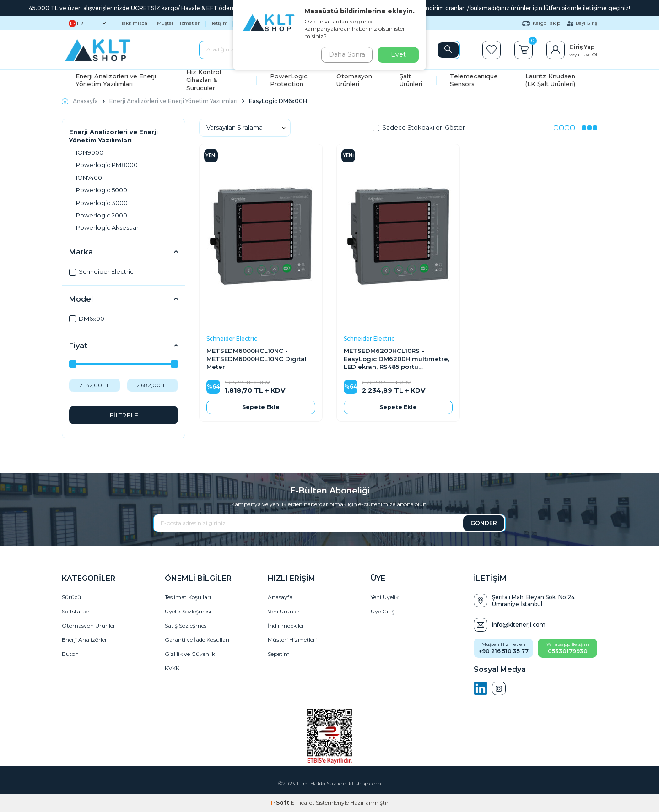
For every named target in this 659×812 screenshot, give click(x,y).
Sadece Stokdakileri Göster (419, 127)
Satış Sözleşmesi (186, 626)
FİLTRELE (124, 415)
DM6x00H (89, 319)
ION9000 (90, 152)
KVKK (172, 669)
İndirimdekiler (286, 626)
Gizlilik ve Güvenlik (190, 654)
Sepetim (279, 654)
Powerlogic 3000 (102, 203)
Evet (398, 54)
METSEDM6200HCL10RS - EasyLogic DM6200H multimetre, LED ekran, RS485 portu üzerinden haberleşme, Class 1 (397, 359)
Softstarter (76, 612)
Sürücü (71, 598)
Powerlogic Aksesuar (107, 227)
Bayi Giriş (582, 23)
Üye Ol (590, 55)
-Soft (280, 803)
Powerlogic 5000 (102, 190)
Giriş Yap (582, 47)
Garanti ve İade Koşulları (197, 640)
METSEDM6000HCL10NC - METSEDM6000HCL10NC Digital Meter (257, 359)
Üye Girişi (383, 612)
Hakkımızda (133, 23)
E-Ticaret (302, 803)
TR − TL (87, 23)
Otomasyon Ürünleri (354, 80)
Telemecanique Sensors (474, 80)
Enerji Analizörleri (85, 640)
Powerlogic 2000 (102, 215)
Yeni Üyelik (385, 598)
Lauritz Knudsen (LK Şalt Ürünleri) (550, 80)
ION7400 (89, 178)
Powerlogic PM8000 (107, 165)
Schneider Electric (101, 271)
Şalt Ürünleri (411, 80)
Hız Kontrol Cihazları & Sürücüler (204, 80)
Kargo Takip (541, 23)
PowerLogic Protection (289, 80)
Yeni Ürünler (284, 612)
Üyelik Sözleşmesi (188, 612)
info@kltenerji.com (519, 625)
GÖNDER (484, 523)
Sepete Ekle (261, 407)
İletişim (219, 23)
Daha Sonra (345, 54)
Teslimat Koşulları (188, 598)
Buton (70, 654)
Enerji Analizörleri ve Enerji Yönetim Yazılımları (116, 80)
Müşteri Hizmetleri (179, 23)
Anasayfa (80, 101)
